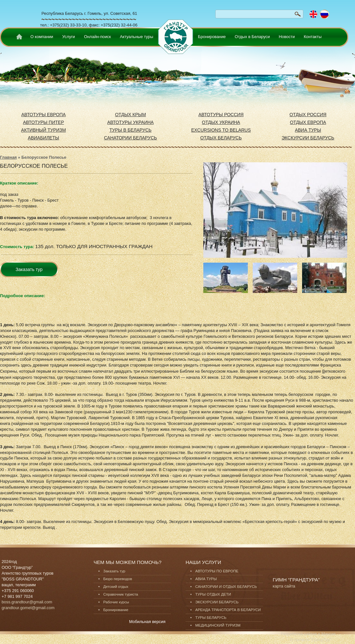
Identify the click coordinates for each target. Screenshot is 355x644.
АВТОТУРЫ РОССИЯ (221, 115)
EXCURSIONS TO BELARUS (221, 130)
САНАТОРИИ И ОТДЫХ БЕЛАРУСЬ (226, 587)
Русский (325, 14)
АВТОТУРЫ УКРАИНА (130, 122)
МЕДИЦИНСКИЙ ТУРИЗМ (218, 625)
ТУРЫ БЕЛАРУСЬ (211, 618)
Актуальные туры (136, 37)
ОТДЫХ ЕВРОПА (308, 122)
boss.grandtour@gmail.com (27, 602)
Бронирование (212, 37)
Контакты (313, 37)
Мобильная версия (147, 622)
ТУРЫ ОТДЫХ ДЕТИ (213, 594)
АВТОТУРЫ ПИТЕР (43, 122)
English (314, 14)
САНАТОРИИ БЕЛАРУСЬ (130, 138)
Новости (287, 37)
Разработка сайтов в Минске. (309, 634)
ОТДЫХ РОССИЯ (308, 115)
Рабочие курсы (116, 602)
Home (18, 38)
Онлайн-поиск (97, 37)
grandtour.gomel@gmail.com (28, 608)
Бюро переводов (118, 579)
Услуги (69, 37)
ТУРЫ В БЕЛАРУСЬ (131, 130)
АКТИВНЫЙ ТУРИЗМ (43, 130)
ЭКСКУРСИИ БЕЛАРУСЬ (308, 138)
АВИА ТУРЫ (308, 130)
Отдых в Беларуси (252, 37)
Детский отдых (116, 587)
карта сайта (284, 586)
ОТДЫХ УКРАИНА (221, 122)
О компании (42, 37)
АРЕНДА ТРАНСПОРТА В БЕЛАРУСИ (228, 610)
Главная (8, 157)
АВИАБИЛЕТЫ (43, 138)
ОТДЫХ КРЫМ (130, 115)
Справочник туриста (121, 594)
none (175, 34)
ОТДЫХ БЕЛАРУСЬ (221, 138)
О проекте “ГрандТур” (311, 640)
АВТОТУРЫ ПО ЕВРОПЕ (217, 571)
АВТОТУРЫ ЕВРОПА (44, 115)
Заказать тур (29, 269)
